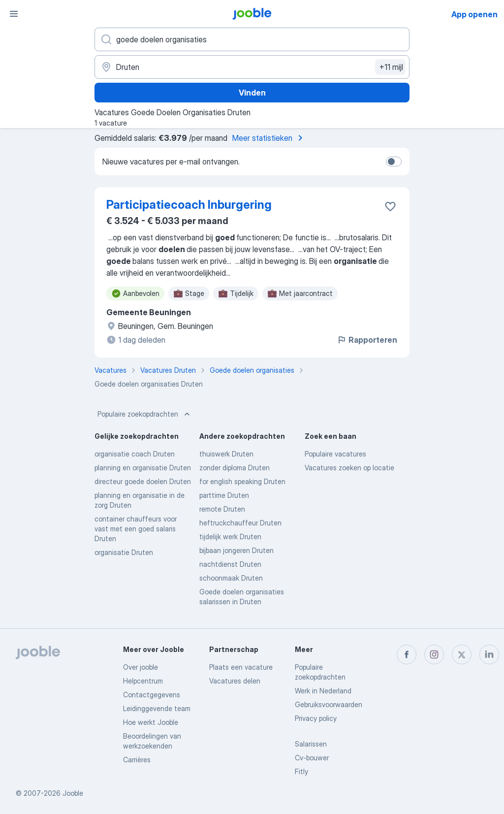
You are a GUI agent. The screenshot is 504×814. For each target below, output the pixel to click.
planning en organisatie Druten (143, 468)
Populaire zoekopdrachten (145, 414)
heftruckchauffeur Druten (240, 523)
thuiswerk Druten (226, 454)
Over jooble (141, 667)
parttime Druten (224, 495)
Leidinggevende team (157, 708)
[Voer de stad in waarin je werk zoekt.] (252, 67)
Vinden (252, 93)
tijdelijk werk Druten (230, 537)
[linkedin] (489, 654)
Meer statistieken (269, 138)
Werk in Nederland (323, 691)
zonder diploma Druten (235, 468)
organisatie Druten (124, 552)
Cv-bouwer (312, 758)
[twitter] (462, 654)
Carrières (137, 760)
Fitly (301, 771)
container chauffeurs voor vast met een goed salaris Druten (136, 529)
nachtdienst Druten (230, 564)
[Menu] (14, 14)
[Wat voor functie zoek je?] (252, 39)
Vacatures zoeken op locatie (349, 468)
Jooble (73, 793)
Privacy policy (316, 718)
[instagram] (434, 654)
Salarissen (311, 744)
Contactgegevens (152, 695)
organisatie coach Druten (135, 454)
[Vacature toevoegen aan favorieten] (390, 206)
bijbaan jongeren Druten (236, 550)
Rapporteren (367, 340)
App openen (474, 14)
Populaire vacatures (335, 454)
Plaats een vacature (241, 667)
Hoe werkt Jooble (151, 722)
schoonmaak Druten (231, 578)
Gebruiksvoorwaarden (329, 704)
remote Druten (222, 509)
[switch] (394, 162)
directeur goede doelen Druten (143, 481)
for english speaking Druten (242, 481)
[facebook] (407, 654)
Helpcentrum (143, 681)
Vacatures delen (235, 681)
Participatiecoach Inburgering (189, 205)
